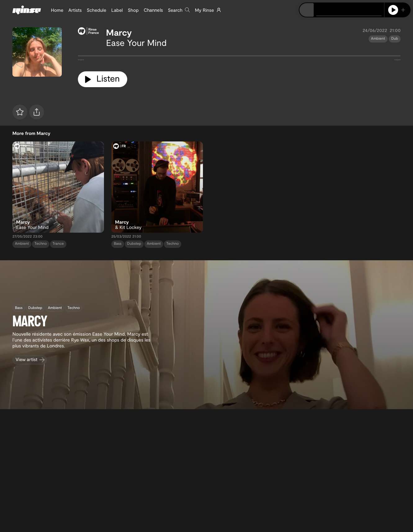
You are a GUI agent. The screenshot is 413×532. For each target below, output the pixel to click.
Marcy (119, 32)
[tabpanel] (239, 57)
